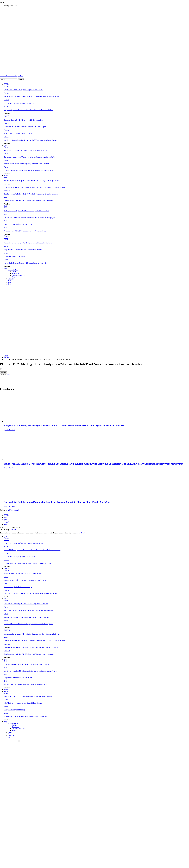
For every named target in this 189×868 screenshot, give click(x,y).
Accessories (16, 273)
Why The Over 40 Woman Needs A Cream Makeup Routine (23, 250)
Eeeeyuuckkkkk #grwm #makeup (14, 256)
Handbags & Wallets (18, 275)
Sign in (2, 2)
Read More (85, 533)
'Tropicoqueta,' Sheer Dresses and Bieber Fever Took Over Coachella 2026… (28, 110)
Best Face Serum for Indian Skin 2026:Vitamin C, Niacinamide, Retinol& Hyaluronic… (32, 194)
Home (6, 83)
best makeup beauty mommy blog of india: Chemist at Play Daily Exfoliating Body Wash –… (34, 181)
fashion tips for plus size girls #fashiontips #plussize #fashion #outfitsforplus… (29, 243)
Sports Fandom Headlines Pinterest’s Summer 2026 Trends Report (25, 127)
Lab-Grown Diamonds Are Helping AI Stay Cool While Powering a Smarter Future (30, 140)
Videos (6, 238)
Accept (79, 533)
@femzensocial (14, 510)
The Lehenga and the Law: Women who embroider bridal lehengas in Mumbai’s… (30, 157)
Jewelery (11, 279)
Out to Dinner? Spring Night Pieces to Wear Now (20, 103)
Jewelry (6, 115)
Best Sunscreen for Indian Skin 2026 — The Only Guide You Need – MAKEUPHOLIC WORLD (35, 187)
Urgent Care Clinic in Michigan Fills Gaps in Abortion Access (24, 90)
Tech (5, 206)
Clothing (15, 272)
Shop (6, 268)
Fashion (6, 85)
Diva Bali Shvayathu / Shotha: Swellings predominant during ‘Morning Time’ (29, 170)
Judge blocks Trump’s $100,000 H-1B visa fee (19, 224)
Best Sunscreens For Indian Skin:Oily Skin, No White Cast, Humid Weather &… (29, 201)
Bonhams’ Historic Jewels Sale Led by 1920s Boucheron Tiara (24, 120)
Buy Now (3, 372)
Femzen (6, 236)
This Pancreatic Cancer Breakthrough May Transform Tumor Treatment (27, 164)
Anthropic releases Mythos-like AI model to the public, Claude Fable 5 (26, 211)
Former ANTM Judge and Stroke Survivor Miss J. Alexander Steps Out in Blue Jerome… (32, 96)
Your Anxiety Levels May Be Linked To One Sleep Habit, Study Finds (26, 150)
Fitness (6, 145)
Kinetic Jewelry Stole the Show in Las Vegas (18, 133)
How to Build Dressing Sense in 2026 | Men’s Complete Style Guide (26, 263)
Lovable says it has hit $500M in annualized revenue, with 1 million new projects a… (31, 218)
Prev (6, 113)
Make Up (7, 175)
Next (9, 113)
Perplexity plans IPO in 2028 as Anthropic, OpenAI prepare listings (25, 231)
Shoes (14, 277)
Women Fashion (13, 270)
